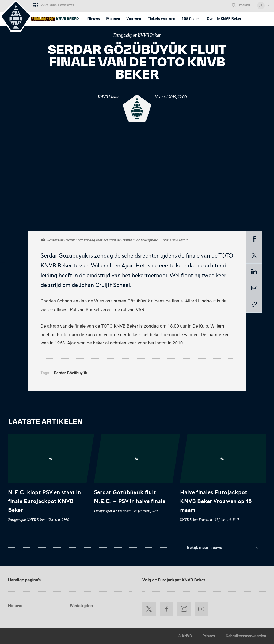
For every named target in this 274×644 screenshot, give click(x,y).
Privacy (209, 636)
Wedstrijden (81, 606)
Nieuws (15, 606)
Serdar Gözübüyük (71, 373)
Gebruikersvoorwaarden (246, 636)
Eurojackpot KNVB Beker (137, 35)
